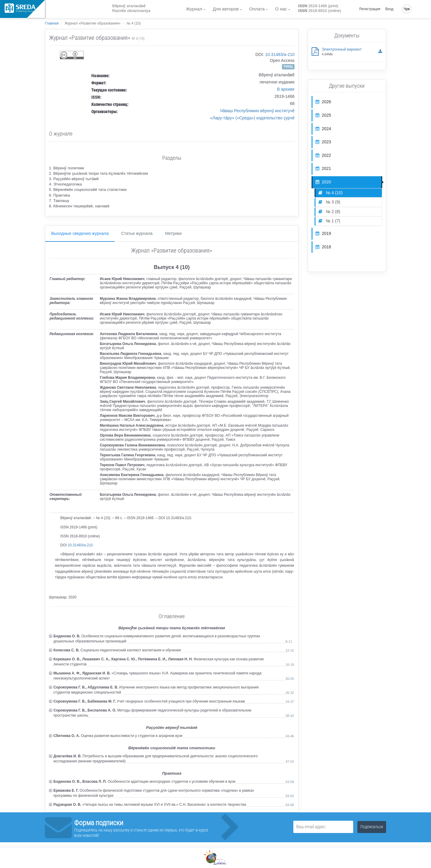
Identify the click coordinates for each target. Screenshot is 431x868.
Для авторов (226, 9)
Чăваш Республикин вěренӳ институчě (257, 111)
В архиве (286, 89)
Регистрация (370, 9)
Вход (389, 9)
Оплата (257, 9)
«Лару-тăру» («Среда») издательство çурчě (252, 118)
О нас (281, 9)
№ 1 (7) (329, 221)
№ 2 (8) (329, 212)
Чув (407, 9)
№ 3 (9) (329, 202)
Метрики (173, 233)
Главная (52, 23)
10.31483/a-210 (280, 54)
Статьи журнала (137, 233)
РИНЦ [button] (288, 66)
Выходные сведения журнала (80, 233)
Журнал (194, 9)
